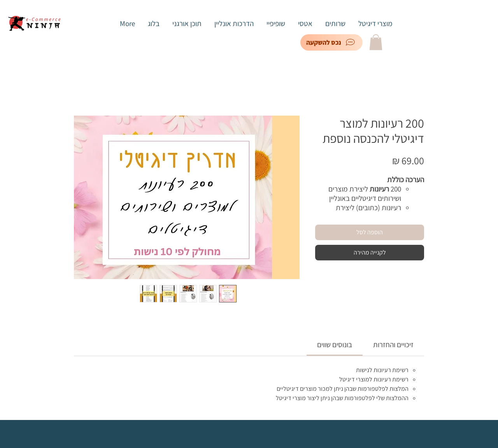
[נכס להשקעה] (331, 42)
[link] (335, 344)
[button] (376, 42)
